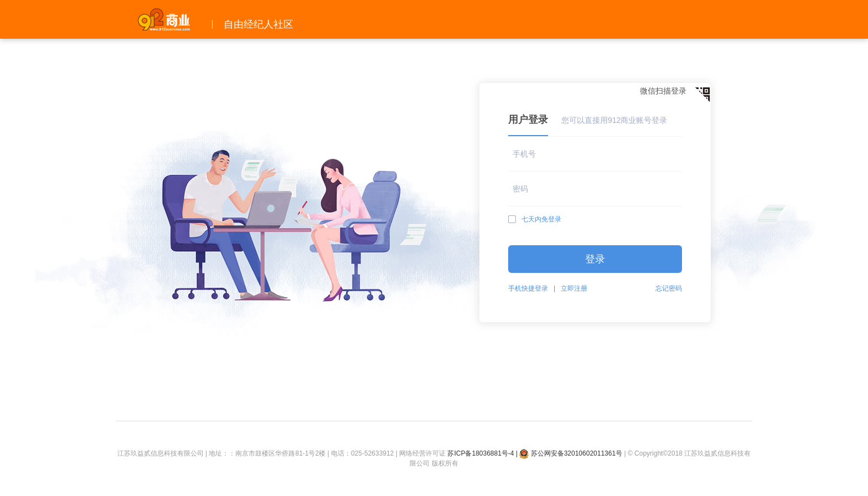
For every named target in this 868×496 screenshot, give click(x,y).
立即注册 (574, 288)
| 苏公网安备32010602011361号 (569, 453)
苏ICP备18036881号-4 (480, 453)
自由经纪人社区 (259, 24)
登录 (595, 259)
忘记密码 (669, 288)
